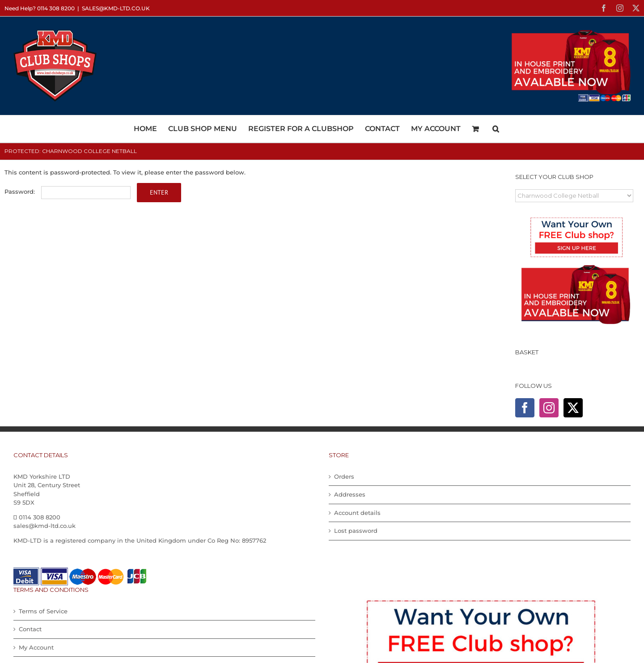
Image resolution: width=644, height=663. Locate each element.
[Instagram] (549, 408)
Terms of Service (43, 611)
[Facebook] (525, 408)
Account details (357, 513)
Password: (68, 191)
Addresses (350, 494)
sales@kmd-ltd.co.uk (116, 8)
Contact (30, 629)
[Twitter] (573, 408)
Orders (344, 476)
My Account (36, 647)
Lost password (356, 531)
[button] (496, 129)
